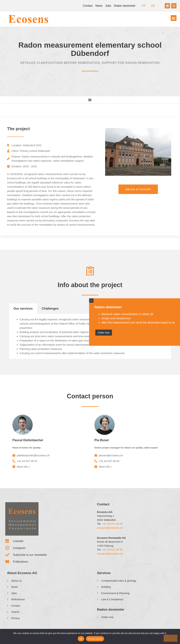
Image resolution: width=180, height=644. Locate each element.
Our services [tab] (23, 309)
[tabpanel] (138, 152)
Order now (104, 333)
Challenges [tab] (50, 309)
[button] (91, 300)
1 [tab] (138, 172)
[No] (171, 638)
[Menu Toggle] (90, 100)
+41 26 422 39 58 (112, 550)
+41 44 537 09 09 (112, 524)
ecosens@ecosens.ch (110, 528)
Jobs (108, 6)
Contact (88, 6)
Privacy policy (95, 639)
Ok (81, 639)
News (99, 6)
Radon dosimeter (125, 6)
